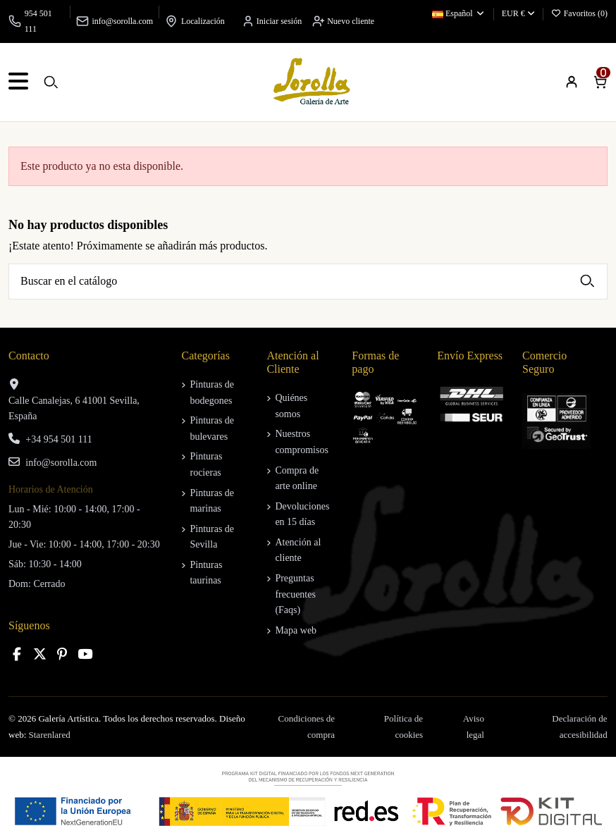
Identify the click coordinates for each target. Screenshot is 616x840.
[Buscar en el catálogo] (587, 282)
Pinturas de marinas (212, 501)
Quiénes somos (291, 406)
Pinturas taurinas (206, 573)
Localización (203, 21)
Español (459, 13)
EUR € (518, 13)
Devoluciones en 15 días (302, 514)
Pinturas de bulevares (212, 428)
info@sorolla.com (122, 21)
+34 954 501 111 (58, 439)
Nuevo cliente (343, 21)
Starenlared (50, 735)
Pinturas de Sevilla (212, 537)
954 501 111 (38, 21)
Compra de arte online (297, 478)
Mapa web (296, 630)
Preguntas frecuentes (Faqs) (295, 594)
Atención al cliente (298, 550)
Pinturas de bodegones (212, 392)
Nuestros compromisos (301, 441)
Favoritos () (579, 13)
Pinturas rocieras (206, 464)
